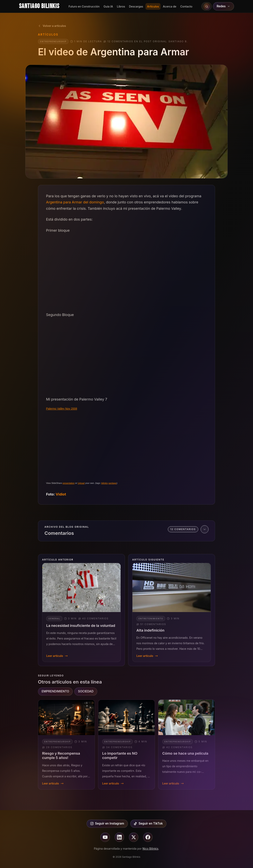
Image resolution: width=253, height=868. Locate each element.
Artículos (153, 6)
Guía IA (108, 6)
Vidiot (61, 494)
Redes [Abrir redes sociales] (224, 6)
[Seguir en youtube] (105, 837)
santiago (112, 483)
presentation (69, 483)
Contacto (186, 6)
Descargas (136, 6)
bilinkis (104, 483)
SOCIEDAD (86, 691)
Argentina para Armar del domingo (75, 202)
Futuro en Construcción (84, 6)
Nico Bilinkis (150, 849)
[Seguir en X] (134, 837)
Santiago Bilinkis (39, 6)
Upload (81, 483)
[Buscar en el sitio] (207, 6)
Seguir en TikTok (148, 823)
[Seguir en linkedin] (119, 837)
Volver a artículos (52, 26)
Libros (121, 6)
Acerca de (170, 6)
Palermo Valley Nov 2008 (62, 409)
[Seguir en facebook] (148, 837)
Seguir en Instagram (107, 823)
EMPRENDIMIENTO (55, 691)
